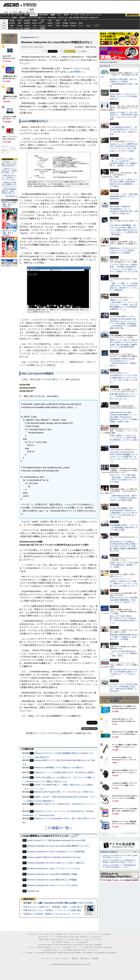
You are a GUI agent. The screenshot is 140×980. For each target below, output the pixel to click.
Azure (35, 26)
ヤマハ (81, 26)
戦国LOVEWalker (111, 953)
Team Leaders (66, 947)
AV (72, 15)
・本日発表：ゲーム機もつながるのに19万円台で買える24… (9, 164)
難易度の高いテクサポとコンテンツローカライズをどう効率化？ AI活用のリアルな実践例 (124, 251)
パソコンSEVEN (43, 21)
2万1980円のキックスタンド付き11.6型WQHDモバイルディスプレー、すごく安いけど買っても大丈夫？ (124, 379)
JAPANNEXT (27, 28)
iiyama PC (66, 937)
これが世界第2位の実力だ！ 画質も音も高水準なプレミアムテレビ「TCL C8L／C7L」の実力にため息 (124, 131)
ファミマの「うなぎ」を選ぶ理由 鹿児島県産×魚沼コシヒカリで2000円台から (125, 196)
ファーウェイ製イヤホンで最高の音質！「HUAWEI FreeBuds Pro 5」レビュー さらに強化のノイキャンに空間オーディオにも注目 (124, 268)
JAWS (12, 26)
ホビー (59, 15)
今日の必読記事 (47, 950)
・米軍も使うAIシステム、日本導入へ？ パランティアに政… (9, 177)
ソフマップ (35, 28)
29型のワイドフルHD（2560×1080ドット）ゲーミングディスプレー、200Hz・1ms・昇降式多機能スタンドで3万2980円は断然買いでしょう (124, 305)
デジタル (28, 5)
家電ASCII (23, 17)
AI (9, 15)
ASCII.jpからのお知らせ (109, 852)
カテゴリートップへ (89, 729)
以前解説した (78, 72)
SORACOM (62, 945)
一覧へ (135, 852)
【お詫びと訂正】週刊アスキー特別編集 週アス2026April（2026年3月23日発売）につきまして (119, 861)
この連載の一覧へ (59, 828)
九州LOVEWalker (87, 953)
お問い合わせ (85, 958)
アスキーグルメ (32, 17)
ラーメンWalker (28, 953)
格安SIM (14, 17)
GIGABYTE (35, 23)
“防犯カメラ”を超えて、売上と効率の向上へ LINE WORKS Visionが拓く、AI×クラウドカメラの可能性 (124, 116)
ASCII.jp (11, 5)
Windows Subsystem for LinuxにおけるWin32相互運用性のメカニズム (58, 846)
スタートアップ (90, 15)
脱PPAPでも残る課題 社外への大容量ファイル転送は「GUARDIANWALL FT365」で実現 (124, 83)
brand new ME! (83, 942)
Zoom (88, 26)
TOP (30, 934)
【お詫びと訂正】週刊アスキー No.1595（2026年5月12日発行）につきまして (120, 857)
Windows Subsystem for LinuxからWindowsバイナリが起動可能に (56, 852)
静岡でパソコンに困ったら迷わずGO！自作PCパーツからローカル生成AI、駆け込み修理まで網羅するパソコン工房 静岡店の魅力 (124, 343)
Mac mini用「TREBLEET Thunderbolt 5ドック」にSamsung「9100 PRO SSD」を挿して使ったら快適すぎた (124, 210)
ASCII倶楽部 (133, 15)
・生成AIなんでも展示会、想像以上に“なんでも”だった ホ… (9, 184)
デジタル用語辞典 (67, 950)
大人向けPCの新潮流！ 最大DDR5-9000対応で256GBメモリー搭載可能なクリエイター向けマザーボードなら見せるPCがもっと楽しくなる (124, 513)
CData (58, 26)
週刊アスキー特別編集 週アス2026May (10, 233)
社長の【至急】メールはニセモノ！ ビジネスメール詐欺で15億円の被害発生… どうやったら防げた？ (124, 439)
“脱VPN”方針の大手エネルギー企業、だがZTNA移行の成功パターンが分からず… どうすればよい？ (123, 673)
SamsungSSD (41, 23)
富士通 (12, 21)
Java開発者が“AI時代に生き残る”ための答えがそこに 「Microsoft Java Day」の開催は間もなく (123, 362)
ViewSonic (73, 23)
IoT (13, 15)
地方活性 (76, 17)
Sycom (35, 21)
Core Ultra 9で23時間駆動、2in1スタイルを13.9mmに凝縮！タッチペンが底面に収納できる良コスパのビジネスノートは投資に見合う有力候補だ (124, 230)
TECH (26, 15)
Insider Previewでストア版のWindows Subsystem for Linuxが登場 (56, 840)
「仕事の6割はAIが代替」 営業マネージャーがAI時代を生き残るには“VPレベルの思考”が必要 (124, 498)
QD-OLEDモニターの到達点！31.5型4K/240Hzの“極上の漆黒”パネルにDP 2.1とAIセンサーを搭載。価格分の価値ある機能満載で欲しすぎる (124, 546)
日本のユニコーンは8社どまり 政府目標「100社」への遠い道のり (53, 907)
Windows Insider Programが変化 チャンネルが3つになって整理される (64, 792)
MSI (50, 21)
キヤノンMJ (20, 28)
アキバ (77, 15)
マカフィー (12, 28)
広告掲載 (95, 958)
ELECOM (12, 23)
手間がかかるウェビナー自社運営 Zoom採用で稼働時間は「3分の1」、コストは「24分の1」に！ (125, 600)
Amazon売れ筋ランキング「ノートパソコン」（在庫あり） (9, 39)
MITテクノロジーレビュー (90, 950)
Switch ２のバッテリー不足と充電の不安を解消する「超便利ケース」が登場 (124, 565)
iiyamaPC (27, 21)
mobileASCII (77, 950)
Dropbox (50, 26)
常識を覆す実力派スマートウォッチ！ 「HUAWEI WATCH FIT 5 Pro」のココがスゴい (124, 396)
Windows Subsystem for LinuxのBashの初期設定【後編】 (53, 874)
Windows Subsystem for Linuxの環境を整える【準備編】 (52, 880)
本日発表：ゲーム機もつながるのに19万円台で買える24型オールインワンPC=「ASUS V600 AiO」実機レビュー (73, 903)
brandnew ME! (43, 28)
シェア (44, 51)
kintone (27, 26)
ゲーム (99, 15)
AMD (19, 23)
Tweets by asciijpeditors (108, 62)
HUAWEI (66, 23)
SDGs (71, 17)
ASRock (50, 23)
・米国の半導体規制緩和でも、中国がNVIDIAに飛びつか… (9, 191)
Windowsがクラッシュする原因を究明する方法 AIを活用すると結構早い (65, 772)
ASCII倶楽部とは (11, 196)
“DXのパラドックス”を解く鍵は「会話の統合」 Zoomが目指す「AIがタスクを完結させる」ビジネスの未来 (124, 478)
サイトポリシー (46, 958)
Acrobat (20, 26)
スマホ (82, 15)
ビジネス (19, 15)
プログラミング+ (63, 17)
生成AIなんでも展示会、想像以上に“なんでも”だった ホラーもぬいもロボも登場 (60, 914)
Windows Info (28, 37)
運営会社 (75, 958)
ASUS (58, 21)
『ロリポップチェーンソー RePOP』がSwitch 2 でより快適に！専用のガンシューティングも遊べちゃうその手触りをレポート (124, 582)
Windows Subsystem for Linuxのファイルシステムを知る (52, 885)
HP (66, 21)
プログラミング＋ (77, 947)
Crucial (58, 23)
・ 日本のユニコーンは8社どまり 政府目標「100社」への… (9, 171)
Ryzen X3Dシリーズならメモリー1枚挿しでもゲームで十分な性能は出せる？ (124, 96)
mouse (19, 21)
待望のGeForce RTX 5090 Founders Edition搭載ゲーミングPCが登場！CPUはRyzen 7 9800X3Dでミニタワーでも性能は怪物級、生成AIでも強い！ (124, 417)
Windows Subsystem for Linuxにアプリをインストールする (53, 868)
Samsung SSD (42, 945)
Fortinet (73, 26)
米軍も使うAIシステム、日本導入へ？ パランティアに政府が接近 (52, 910)
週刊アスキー (42, 17)
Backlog (65, 26)
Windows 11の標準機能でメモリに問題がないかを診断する (59, 768)
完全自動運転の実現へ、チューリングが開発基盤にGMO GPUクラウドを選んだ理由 (124, 527)
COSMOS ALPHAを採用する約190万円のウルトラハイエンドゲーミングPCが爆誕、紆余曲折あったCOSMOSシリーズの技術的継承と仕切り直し (123, 324)
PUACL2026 (84, 17)
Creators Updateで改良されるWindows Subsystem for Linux (54, 857)
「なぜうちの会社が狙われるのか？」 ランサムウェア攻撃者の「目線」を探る (124, 653)
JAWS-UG (48, 940)
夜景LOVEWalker (76, 953)
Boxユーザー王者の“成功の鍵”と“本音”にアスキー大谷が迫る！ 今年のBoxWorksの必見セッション (123, 619)
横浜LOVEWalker (51, 953)
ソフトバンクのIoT (96, 26)
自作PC (66, 15)
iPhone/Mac (44, 15)
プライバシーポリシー (62, 958)
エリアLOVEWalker (39, 953)
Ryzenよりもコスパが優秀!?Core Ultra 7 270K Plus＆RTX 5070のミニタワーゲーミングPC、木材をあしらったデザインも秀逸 (124, 147)
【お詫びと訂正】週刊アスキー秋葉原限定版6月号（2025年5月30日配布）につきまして (119, 866)
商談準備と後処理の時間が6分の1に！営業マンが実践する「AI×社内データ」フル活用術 (124, 637)
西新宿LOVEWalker (64, 953)
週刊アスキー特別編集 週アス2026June (10, 205)
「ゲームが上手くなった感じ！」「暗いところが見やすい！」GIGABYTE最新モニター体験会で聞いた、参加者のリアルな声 (124, 162)
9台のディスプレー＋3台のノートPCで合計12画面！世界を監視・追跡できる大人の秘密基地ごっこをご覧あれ (124, 183)
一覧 (60, 51)
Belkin (81, 23)
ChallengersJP (93, 17)
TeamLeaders (52, 17)
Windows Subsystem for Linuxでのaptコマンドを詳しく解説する (56, 863)
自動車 (53, 15)
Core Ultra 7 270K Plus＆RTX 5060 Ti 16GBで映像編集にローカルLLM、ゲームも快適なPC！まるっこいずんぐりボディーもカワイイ (124, 457)
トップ (3, 15)
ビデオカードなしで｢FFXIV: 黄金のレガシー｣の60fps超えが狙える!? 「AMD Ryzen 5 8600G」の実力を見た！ (124, 688)
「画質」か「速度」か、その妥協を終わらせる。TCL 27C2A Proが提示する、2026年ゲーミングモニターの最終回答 (124, 287)
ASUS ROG (27, 23)
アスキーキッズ (5, 17)
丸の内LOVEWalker (99, 953)
